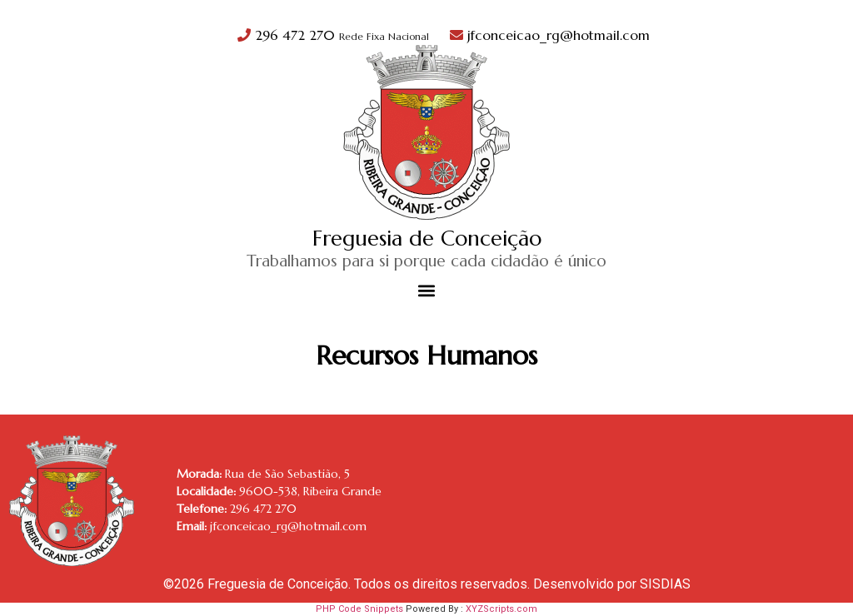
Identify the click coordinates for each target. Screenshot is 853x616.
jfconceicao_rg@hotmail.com (550, 35)
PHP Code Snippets (359, 609)
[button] (427, 291)
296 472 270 (335, 35)
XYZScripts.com (501, 609)
